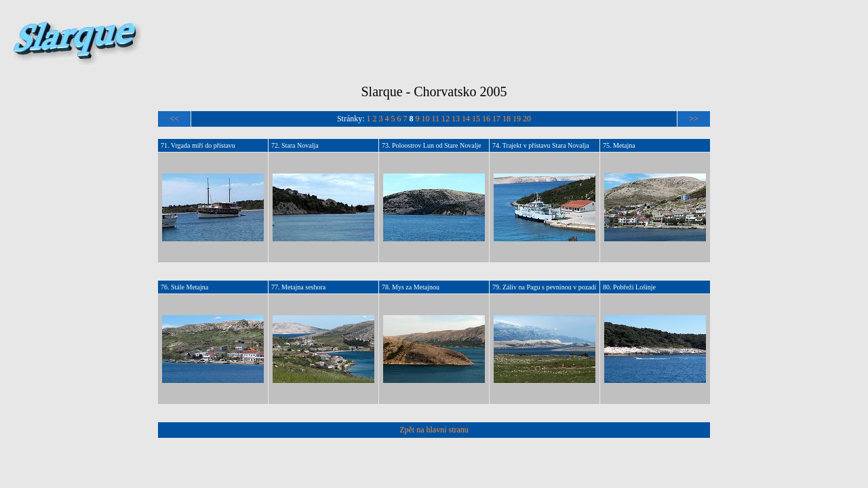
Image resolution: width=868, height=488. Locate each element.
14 (466, 119)
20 (527, 119)
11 (436, 119)
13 (456, 119)
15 (476, 119)
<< (174, 119)
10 (426, 119)
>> (694, 119)
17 (496, 119)
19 (517, 119)
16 (486, 119)
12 (446, 119)
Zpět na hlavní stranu (434, 430)
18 (507, 119)
